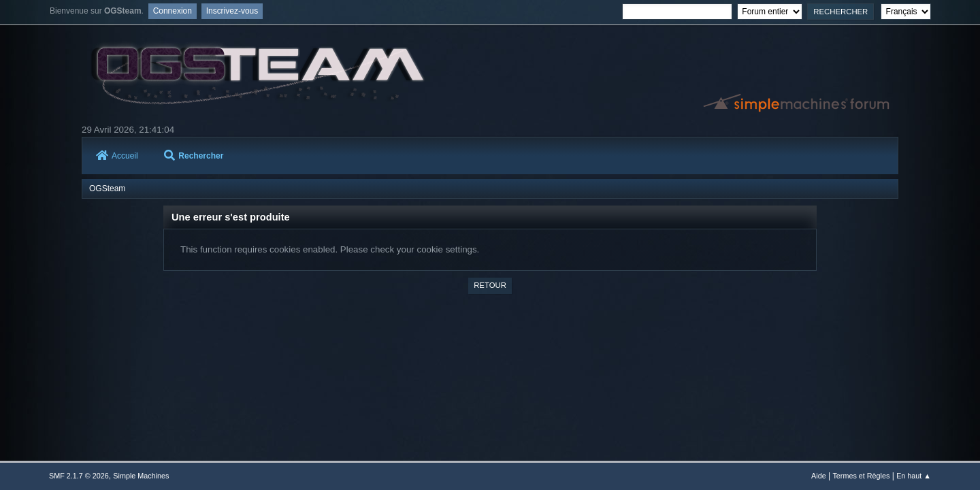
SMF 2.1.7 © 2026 (79, 476)
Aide (819, 476)
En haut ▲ (914, 476)
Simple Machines (141, 476)
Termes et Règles (861, 476)
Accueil (117, 156)
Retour (490, 285)
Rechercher (194, 156)
